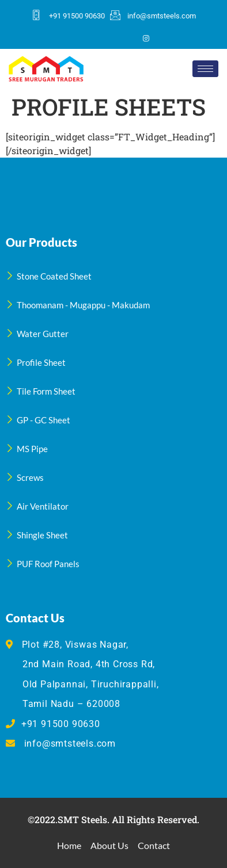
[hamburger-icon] (205, 69)
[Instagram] (146, 38)
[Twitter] (107, 38)
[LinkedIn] (126, 38)
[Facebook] (87, 38)
